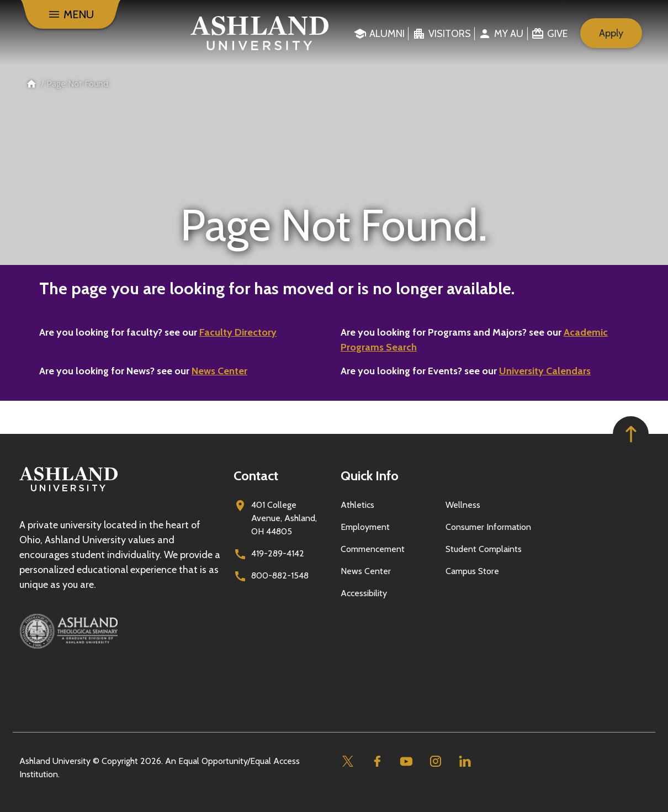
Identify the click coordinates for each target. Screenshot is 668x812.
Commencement (373, 549)
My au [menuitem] (509, 34)
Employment (365, 527)
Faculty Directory (238, 332)
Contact (256, 476)
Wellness (463, 505)
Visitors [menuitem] (450, 34)
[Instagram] (435, 761)
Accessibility (364, 593)
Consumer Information (488, 527)
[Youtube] (406, 761)
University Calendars (545, 371)
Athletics (357, 505)
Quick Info (370, 476)
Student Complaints (484, 549)
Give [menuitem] (557, 34)
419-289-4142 (278, 553)
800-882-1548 (280, 575)
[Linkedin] (465, 761)
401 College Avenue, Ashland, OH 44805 (284, 518)
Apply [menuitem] (611, 33)
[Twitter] (348, 761)
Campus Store (472, 571)
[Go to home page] (259, 33)
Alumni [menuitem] (387, 34)
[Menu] (71, 14)
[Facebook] (377, 761)
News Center (219, 371)
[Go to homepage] (68, 492)
